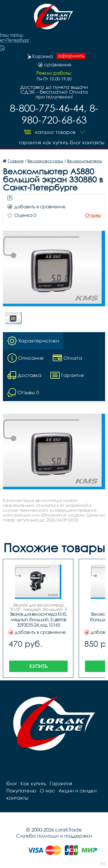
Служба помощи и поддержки (54, 836)
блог (75, 142)
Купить (38, 666)
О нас (47, 791)
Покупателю (21, 791)
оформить (71, 56)
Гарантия (30, 142)
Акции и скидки (77, 791)
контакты (93, 142)
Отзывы (93, 215)
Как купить (56, 142)
